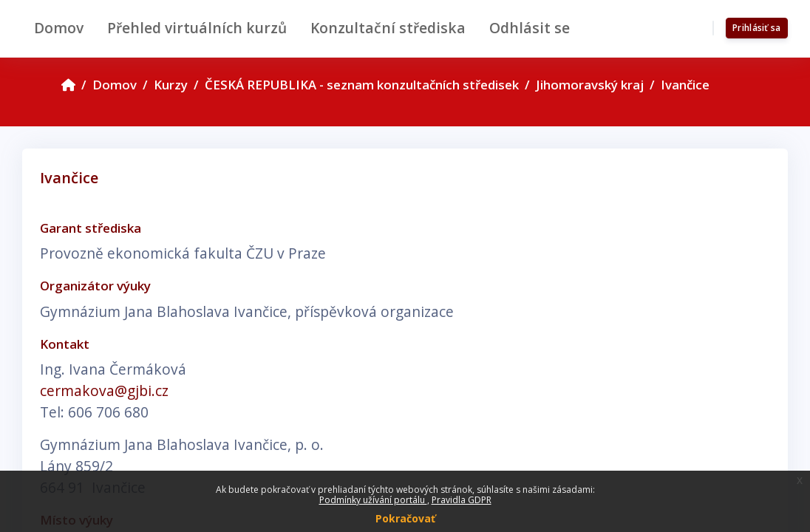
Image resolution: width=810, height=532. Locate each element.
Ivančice (685, 85)
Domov (115, 85)
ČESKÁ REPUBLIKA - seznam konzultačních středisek (362, 85)
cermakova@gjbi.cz (104, 391)
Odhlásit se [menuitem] (530, 28)
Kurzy (171, 85)
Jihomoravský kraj (590, 85)
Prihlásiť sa (757, 28)
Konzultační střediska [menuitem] (388, 28)
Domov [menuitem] (59, 28)
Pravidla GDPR (462, 500)
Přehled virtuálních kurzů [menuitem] (197, 28)
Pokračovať (405, 518)
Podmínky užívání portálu (373, 500)
